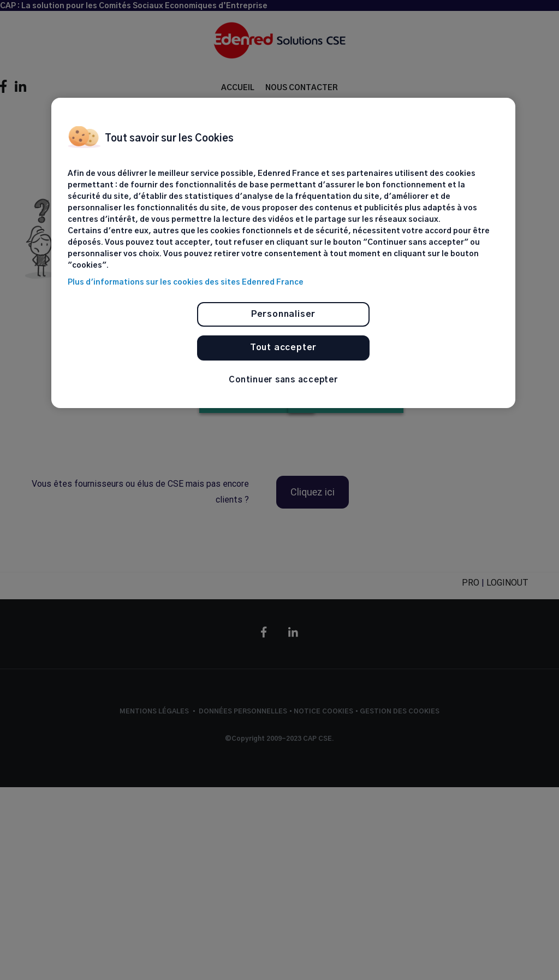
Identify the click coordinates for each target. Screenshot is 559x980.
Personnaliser (283, 314)
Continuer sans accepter (283, 380)
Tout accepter (283, 347)
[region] (283, 253)
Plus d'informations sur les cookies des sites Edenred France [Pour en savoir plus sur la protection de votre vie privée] (186, 282)
